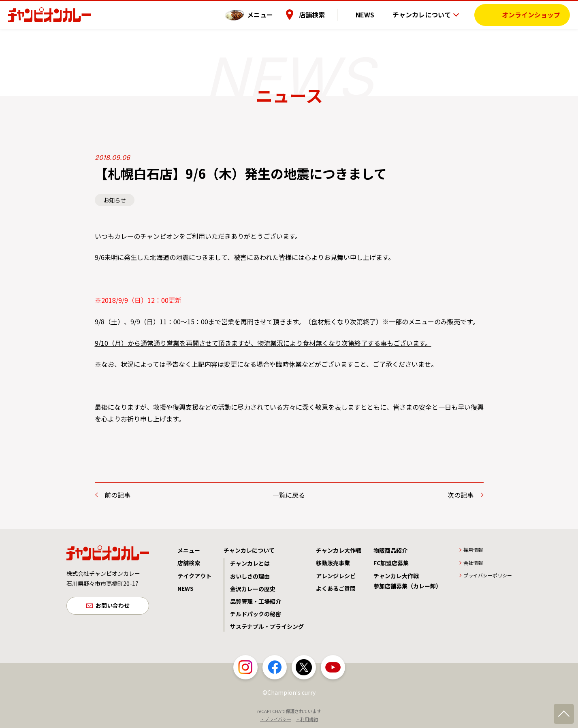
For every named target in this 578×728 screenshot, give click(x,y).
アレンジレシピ (336, 576)
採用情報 (473, 550)
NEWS (371, 14)
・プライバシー (276, 719)
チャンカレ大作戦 (339, 550)
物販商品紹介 (390, 550)
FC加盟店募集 (391, 563)
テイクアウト (194, 576)
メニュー (272, 14)
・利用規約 (307, 719)
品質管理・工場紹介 (256, 601)
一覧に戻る (289, 495)
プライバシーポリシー (488, 575)
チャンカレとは (250, 563)
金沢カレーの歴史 (253, 589)
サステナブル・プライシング (267, 626)
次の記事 (461, 495)
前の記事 (117, 495)
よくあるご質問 (336, 588)
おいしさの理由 (250, 576)
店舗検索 (324, 14)
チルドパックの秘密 (256, 614)
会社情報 (473, 563)
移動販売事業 (333, 563)
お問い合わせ (113, 606)
